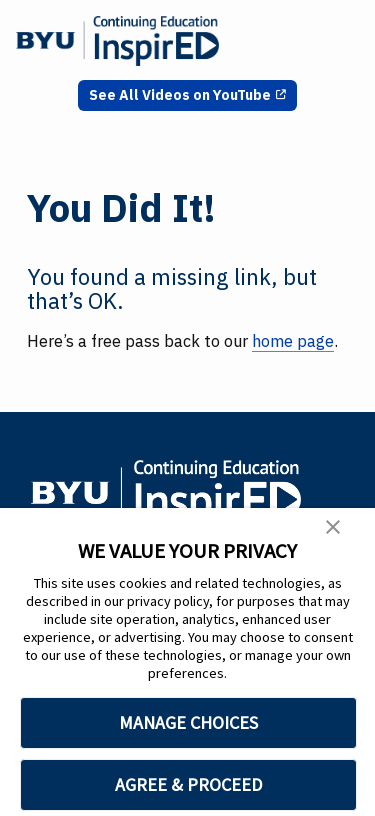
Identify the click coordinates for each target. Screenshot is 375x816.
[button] (333, 530)
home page (293, 341)
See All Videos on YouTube (180, 95)
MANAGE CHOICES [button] (188, 722)
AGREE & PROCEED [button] (188, 784)
